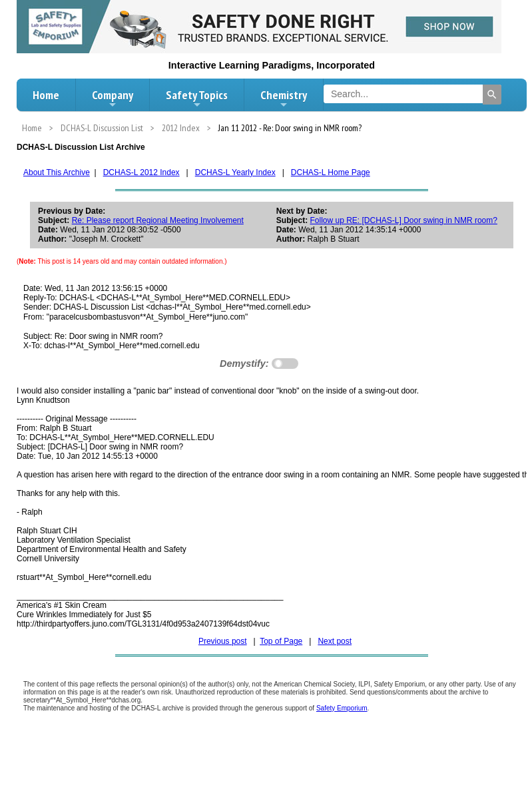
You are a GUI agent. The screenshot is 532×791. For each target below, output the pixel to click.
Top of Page (281, 641)
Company (113, 99)
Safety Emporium (342, 708)
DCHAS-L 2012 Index (141, 172)
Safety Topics (197, 99)
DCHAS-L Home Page (331, 172)
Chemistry (284, 99)
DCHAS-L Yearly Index (235, 172)
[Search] (492, 95)
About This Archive (57, 172)
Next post (335, 641)
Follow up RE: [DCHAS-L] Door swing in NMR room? (403, 220)
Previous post (223, 641)
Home (46, 95)
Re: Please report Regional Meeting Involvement (158, 220)
